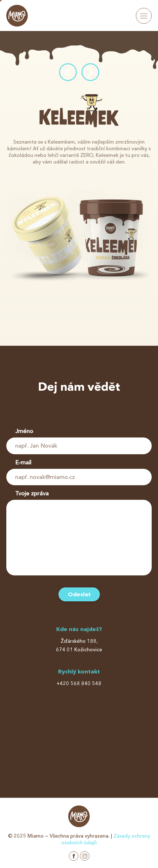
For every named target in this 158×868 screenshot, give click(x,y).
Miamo (17, 15)
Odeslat (79, 594)
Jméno (24, 431)
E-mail (23, 462)
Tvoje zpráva (32, 493)
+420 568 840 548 (79, 683)
